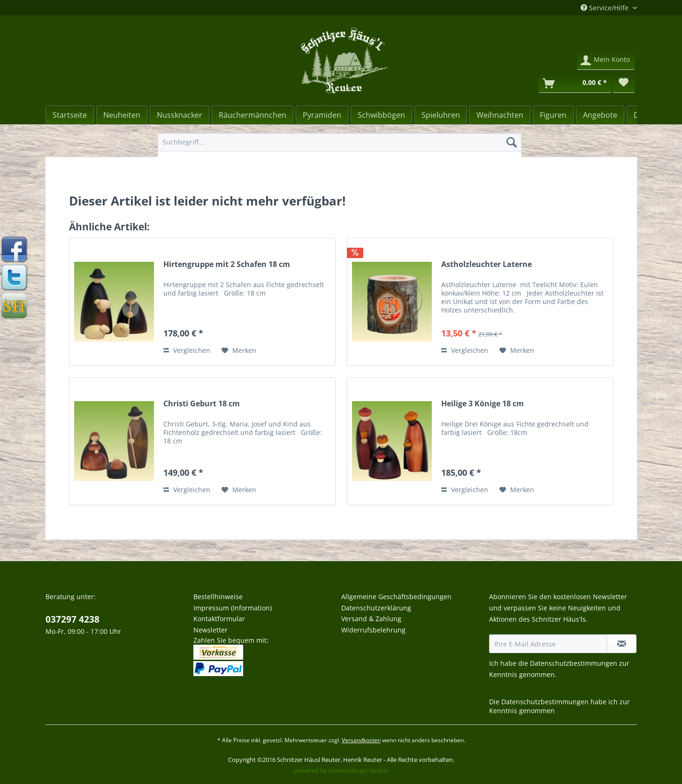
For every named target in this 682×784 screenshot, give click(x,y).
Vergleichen (187, 350)
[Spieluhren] (441, 115)
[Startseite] (70, 115)
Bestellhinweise (218, 597)
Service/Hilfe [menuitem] (605, 8)
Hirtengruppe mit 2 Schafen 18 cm (227, 264)
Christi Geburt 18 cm (202, 404)
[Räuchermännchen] (253, 115)
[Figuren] (553, 115)
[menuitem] (340, 147)
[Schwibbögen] (381, 115)
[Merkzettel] (623, 84)
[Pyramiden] (322, 115)
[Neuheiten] (122, 115)
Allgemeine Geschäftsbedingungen (396, 597)
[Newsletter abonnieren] (622, 644)
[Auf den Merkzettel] (239, 350)
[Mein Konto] (606, 61)
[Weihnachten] (500, 115)
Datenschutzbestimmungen (574, 663)
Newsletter (211, 630)
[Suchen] (512, 142)
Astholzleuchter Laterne (487, 264)
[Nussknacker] (180, 115)
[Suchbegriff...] (340, 142)
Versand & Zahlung (371, 619)
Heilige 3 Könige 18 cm (483, 404)
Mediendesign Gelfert (358, 770)
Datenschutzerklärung (376, 608)
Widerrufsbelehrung (373, 630)
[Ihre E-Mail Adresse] (548, 644)
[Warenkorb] (575, 84)
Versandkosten (361, 740)
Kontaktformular (219, 619)
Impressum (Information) (233, 608)
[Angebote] (600, 115)
